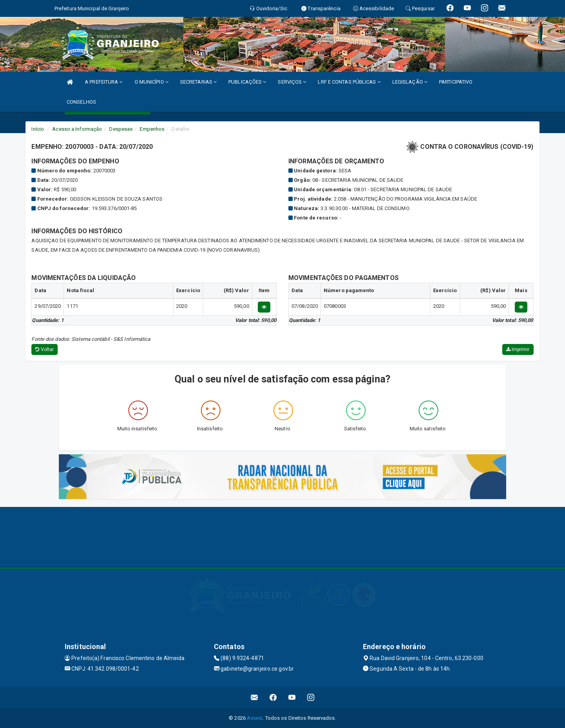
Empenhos (152, 129)
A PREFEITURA (104, 82)
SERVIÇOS (292, 82)
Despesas (121, 129)
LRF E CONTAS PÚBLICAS (349, 82)
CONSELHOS (81, 102)
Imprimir (518, 349)
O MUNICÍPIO (151, 82)
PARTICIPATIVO (456, 82)
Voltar (45, 349)
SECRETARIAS (198, 82)
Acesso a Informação (77, 129)
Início (38, 129)
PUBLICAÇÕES (247, 82)
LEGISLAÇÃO (410, 82)
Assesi (255, 718)
